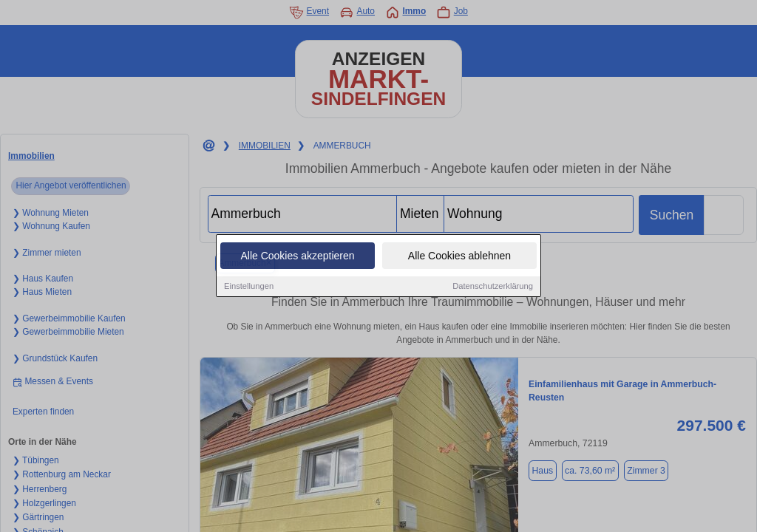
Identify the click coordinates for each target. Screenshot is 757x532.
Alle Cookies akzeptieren (297, 256)
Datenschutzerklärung (493, 287)
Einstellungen (249, 287)
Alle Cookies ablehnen (459, 256)
